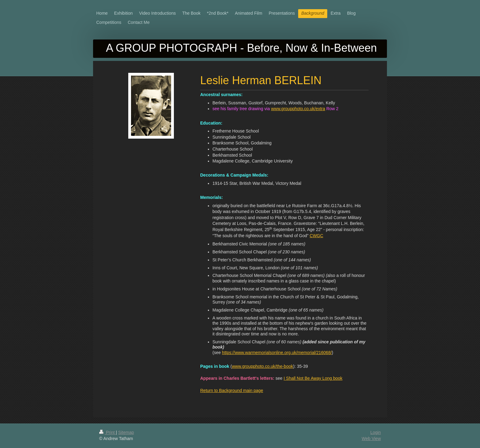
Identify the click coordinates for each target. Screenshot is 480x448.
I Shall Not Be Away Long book (313, 378)
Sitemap (126, 432)
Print (108, 432)
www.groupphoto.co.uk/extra (298, 109)
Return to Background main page (232, 390)
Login (376, 432)
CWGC (317, 236)
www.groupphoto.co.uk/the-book (262, 366)
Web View (371, 439)
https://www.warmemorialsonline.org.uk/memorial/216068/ (277, 353)
